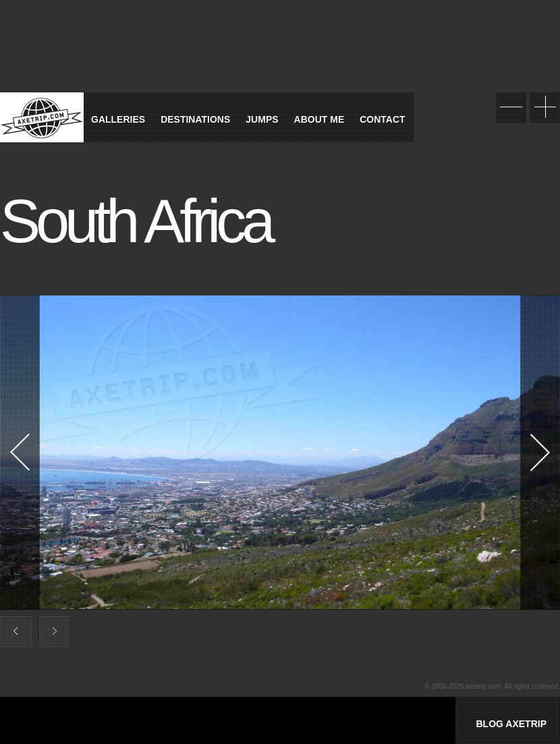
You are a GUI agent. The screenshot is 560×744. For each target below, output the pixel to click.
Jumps (262, 119)
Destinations (195, 119)
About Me (319, 119)
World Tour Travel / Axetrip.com (42, 117)
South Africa (135, 221)
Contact (382, 119)
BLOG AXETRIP (511, 724)
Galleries (118, 119)
